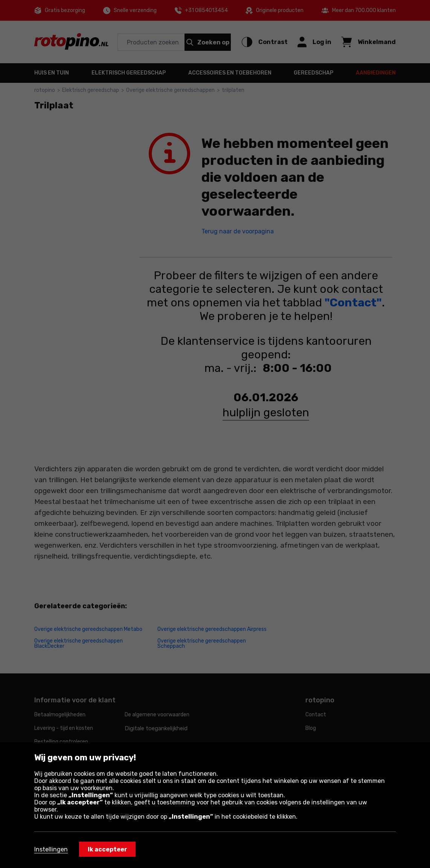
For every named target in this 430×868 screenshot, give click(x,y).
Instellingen (51, 849)
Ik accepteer (107, 849)
